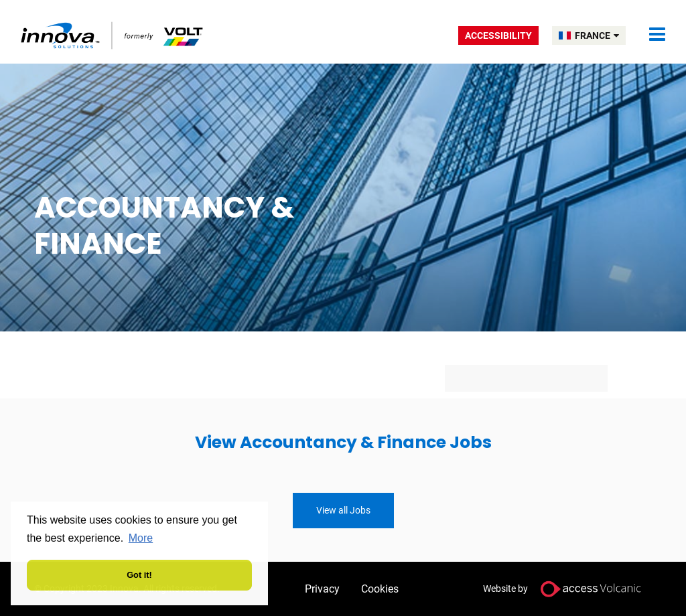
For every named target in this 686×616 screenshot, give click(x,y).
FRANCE (597, 35)
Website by (567, 589)
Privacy (322, 589)
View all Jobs (343, 510)
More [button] (141, 538)
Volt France (113, 35)
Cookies (380, 589)
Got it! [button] (139, 575)
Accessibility (498, 35)
